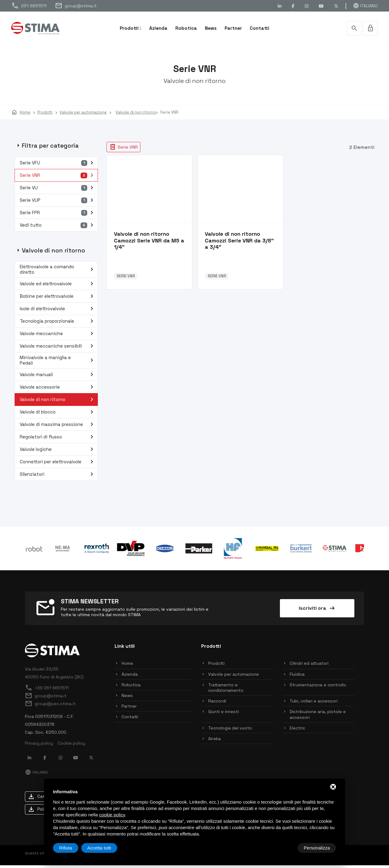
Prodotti (129, 28)
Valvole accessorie (58, 390)
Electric (297, 731)
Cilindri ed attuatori (309, 666)
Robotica (186, 28)
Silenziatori (58, 477)
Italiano (365, 6)
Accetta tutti (318, 848)
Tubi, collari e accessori (314, 704)
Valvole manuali (58, 377)
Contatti (260, 28)
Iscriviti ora (317, 611)
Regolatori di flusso (58, 440)
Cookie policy (71, 746)
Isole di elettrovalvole (58, 311)
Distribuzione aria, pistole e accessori (318, 717)
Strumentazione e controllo (318, 688)
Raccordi (217, 704)
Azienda (158, 28)
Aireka (214, 741)
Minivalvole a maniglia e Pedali (58, 363)
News (211, 28)
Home (127, 666)
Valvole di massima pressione (58, 427)
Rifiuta (285, 848)
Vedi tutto (58, 228)
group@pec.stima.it (50, 706)
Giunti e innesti (224, 715)
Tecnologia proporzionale (58, 324)
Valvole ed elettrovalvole (58, 286)
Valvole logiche (58, 452)
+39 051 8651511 (47, 691)
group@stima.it (76, 6)
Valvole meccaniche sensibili (58, 349)
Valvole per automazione (234, 677)
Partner (233, 28)
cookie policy (112, 815)
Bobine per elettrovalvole (58, 299)
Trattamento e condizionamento (226, 690)
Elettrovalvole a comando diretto (58, 272)
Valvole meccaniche (58, 336)
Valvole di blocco (58, 415)
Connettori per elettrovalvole (58, 465)
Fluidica (297, 677)
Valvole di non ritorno (58, 402)
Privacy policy (39, 746)
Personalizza (72, 848)
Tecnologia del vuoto (230, 731)
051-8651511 (29, 6)
